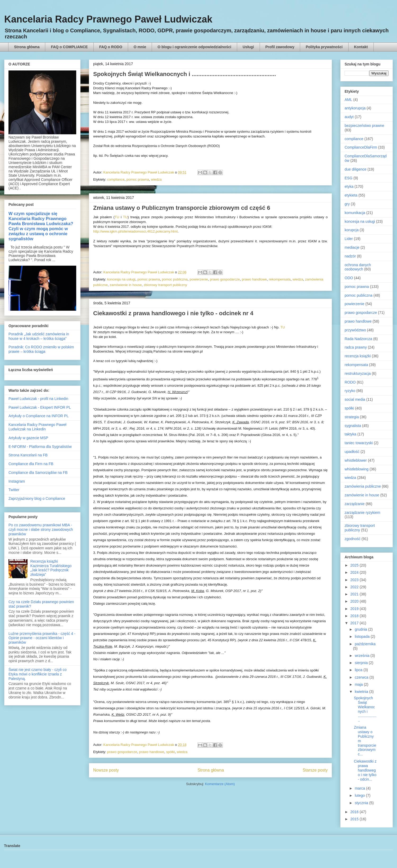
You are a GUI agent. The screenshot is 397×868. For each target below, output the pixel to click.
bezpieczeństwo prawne (364, 126)
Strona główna (27, 47)
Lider (349, 239)
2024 (355, 572)
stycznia (362, 803)
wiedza (156, 179)
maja (359, 684)
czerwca (362, 677)
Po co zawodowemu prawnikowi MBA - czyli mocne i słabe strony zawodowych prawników (41, 529)
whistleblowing (357, 469)
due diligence (356, 169)
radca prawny (356, 347)
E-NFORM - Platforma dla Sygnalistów (40, 447)
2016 (355, 812)
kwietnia (362, 692)
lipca (359, 670)
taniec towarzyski (359, 443)
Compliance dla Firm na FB (31, 464)
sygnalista (353, 426)
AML (348, 100)
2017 (355, 623)
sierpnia (362, 663)
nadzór (350, 256)
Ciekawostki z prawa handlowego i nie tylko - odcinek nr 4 (173, 313)
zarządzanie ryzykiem (362, 513)
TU (117, 217)
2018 (355, 616)
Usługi (248, 47)
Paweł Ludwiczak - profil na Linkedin (38, 399)
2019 (355, 609)
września (362, 656)
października (365, 644)
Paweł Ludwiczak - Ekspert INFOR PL (40, 407)
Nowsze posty (106, 770)
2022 (355, 587)
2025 (355, 565)
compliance (116, 179)
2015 (355, 819)
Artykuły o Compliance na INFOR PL (39, 416)
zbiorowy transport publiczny (165, 285)
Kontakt (361, 47)
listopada (363, 636)
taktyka (350, 434)
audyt (349, 117)
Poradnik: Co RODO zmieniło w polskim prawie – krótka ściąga (41, 349)
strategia (352, 417)
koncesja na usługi (121, 279)
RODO (350, 382)
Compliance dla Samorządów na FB (38, 473)
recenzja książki (358, 356)
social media (355, 399)
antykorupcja (355, 108)
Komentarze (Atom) (220, 784)
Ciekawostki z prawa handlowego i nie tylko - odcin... (365, 770)
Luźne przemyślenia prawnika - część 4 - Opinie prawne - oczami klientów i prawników (42, 638)
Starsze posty (315, 770)
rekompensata (280, 279)
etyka (349, 186)
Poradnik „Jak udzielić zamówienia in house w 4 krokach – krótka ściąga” (39, 336)
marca (360, 788)
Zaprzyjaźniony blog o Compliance (37, 498)
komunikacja (355, 213)
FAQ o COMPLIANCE (69, 47)
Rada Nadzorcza (358, 339)
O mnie (140, 47)
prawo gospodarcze (225, 279)
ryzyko (350, 391)
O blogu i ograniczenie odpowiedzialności (194, 47)
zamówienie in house (126, 285)
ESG (349, 178)
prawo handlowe (254, 279)
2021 (355, 594)
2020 (355, 601)
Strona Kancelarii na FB (28, 455)
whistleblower (356, 460)
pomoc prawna (138, 179)
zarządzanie (355, 504)
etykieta (351, 195)
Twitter (14, 490)
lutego (360, 795)
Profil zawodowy (280, 47)
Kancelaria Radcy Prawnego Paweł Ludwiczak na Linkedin (37, 427)
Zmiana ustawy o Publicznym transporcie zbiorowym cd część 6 (182, 208)
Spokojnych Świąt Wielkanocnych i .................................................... (185, 74)
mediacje (352, 247)
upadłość (352, 452)
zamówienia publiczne (363, 486)
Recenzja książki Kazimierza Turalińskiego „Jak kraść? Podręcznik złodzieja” (51, 568)
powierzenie (199, 279)
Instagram (17, 481)
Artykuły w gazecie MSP (28, 438)
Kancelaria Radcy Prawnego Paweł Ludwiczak (108, 19)
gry (347, 204)
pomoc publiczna (175, 279)
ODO (349, 278)
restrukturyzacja (358, 373)
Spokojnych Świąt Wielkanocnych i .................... (365, 709)
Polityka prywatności (324, 47)
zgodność (353, 539)
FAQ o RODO (111, 47)
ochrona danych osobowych (358, 267)
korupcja (352, 230)
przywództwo (355, 330)
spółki (170, 752)
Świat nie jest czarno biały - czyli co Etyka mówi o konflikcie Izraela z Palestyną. (37, 674)
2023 (355, 580)
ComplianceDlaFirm (361, 147)
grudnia (361, 629)
